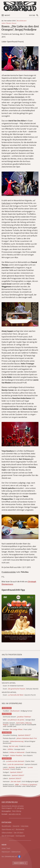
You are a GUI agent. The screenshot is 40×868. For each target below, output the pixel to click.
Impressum (6, 852)
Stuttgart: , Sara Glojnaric (18, 756)
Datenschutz (16, 852)
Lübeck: (12, 779)
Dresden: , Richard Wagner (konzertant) (19, 742)
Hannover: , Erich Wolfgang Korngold (21, 782)
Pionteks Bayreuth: (20, 738)
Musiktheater (22, 21)
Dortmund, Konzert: (17, 717)
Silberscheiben (7, 833)
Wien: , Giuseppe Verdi (14, 749)
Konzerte (16, 826)
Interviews (25, 826)
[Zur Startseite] (20, 6)
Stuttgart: (13, 772)
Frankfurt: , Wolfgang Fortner (18, 711)
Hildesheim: (14, 775)
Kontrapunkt (20, 836)
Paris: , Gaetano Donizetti (20, 764)
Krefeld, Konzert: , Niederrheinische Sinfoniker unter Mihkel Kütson (20, 786)
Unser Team (6, 848)
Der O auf (9, 856)
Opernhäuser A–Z (8, 829)
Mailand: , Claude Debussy (20, 752)
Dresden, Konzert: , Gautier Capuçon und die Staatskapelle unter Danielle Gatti (20, 725)
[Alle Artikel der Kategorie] (20, 669)
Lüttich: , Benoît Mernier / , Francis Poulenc (18, 768)
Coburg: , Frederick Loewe (17, 746)
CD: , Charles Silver (19, 761)
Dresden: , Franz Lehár (17, 729)
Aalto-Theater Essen (9, 23)
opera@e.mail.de (15, 814)
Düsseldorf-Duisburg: (17, 735)
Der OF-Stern (19, 833)
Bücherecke (20, 829)
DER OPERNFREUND (10, 802)
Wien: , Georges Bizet (19, 720)
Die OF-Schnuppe (8, 836)
